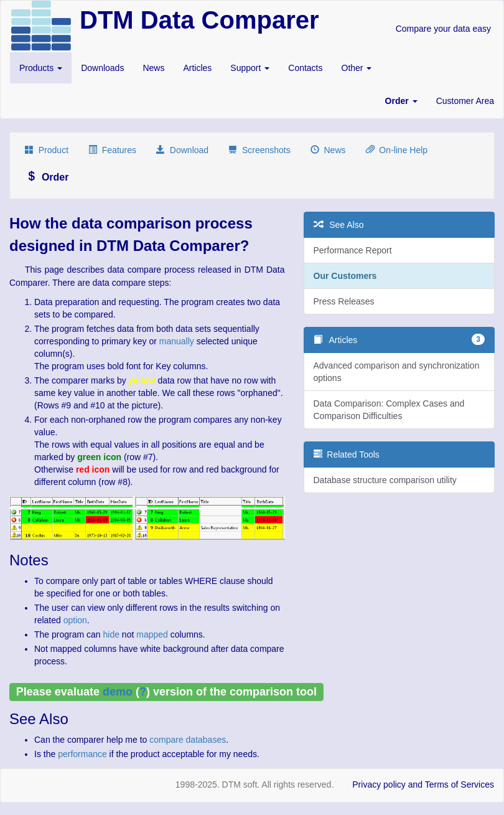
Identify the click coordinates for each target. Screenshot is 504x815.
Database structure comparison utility (385, 480)
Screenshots (259, 150)
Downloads (102, 68)
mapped (152, 634)
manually (177, 341)
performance (82, 754)
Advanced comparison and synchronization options (397, 372)
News (153, 68)
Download (182, 150)
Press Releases (344, 301)
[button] (401, 101)
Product (47, 150)
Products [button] (41, 68)
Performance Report (353, 250)
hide (111, 634)
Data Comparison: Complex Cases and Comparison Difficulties (389, 410)
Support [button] (250, 68)
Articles (197, 68)
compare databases (188, 740)
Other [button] (357, 68)
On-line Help (397, 150)
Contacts (305, 68)
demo (118, 691)
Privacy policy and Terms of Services (423, 784)
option (75, 620)
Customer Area (465, 101)
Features (112, 150)
